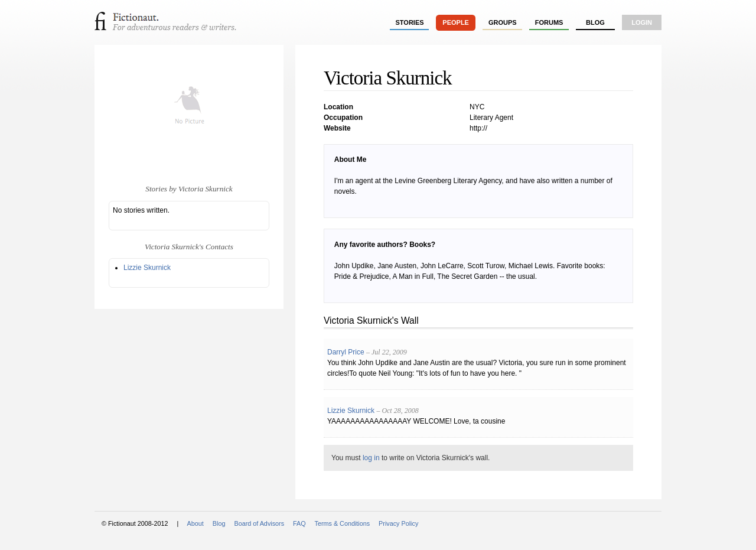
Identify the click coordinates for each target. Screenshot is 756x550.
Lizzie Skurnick (147, 268)
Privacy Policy (398, 523)
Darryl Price (346, 352)
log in (371, 458)
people (456, 22)
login (642, 22)
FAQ (299, 523)
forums (549, 22)
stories (410, 22)
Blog (595, 22)
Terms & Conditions (343, 523)
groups (503, 22)
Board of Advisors (259, 523)
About (195, 523)
